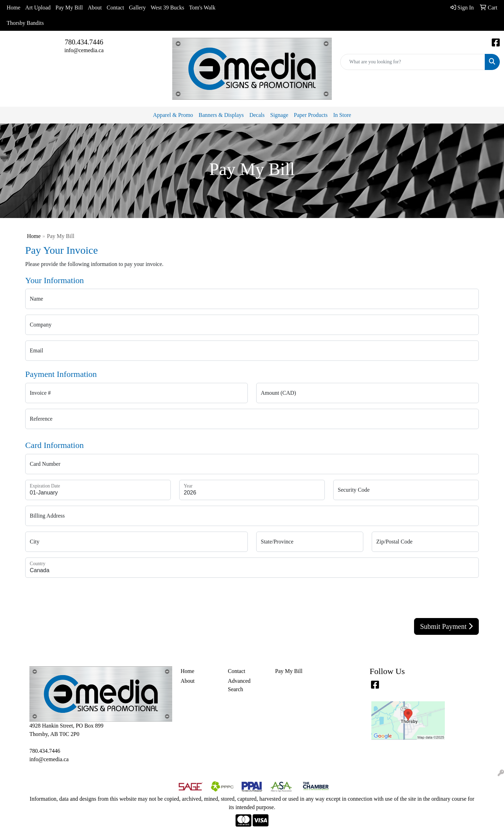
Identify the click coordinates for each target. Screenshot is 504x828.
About (95, 8)
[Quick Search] (413, 62)
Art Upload (38, 8)
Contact (115, 8)
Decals (257, 115)
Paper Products (311, 115)
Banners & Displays (221, 115)
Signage (279, 115)
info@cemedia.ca (84, 50)
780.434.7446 (84, 42)
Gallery (138, 8)
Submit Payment (446, 626)
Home (13, 8)
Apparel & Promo (173, 115)
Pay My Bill (69, 8)
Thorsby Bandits (25, 23)
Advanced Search (239, 685)
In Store (342, 115)
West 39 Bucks (168, 8)
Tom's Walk (202, 8)
